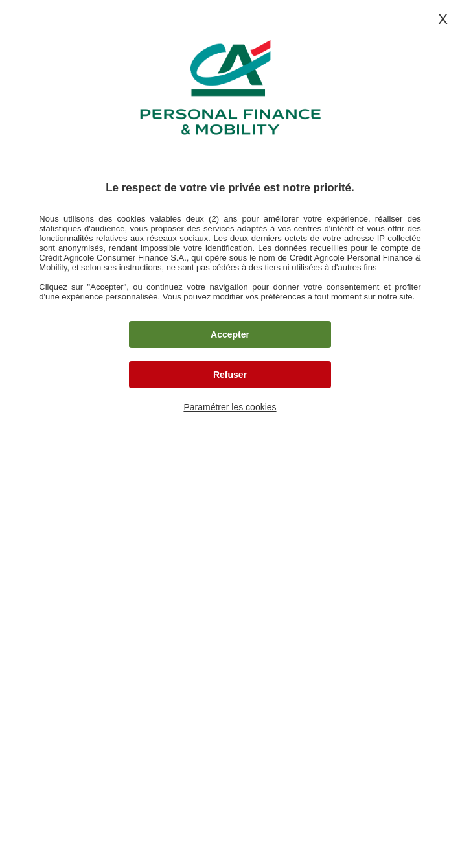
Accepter (230, 334)
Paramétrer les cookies (230, 407)
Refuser (230, 375)
